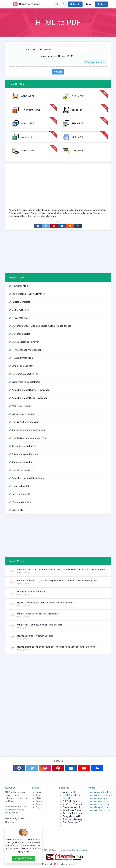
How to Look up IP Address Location (35, 636)
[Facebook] (38, 226)
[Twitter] (46, 226)
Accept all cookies (23, 858)
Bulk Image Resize (21, 334)
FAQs (38, 798)
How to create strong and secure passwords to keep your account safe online (56, 647)
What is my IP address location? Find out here (40, 625)
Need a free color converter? (32, 592)
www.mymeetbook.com (102, 792)
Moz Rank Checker (22, 406)
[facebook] (19, 768)
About (39, 795)
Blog (38, 807)
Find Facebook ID (21, 494)
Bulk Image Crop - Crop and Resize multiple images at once (42, 326)
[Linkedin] (62, 226)
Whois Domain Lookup (23, 414)
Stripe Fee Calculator (22, 366)
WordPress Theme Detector (26, 382)
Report (39, 804)
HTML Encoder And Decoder (27, 350)
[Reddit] (70, 226)
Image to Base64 (21, 486)
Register (102, 4)
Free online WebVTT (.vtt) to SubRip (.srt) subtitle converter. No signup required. (57, 581)
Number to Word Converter (26, 454)
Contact (40, 801)
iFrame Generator (21, 318)
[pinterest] (58, 768)
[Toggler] (4, 4)
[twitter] (32, 768)
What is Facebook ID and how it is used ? (38, 614)
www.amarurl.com (99, 798)
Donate (75, 4)
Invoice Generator (21, 302)
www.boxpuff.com (99, 807)
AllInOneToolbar (80, 850)
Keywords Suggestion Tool (26, 374)
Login (89, 4)
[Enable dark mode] (64, 4)
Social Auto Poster (21, 310)
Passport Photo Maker (23, 358)
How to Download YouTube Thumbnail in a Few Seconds (45, 603)
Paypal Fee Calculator (23, 470)
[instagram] (45, 768)
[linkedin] (71, 768)
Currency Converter (22, 462)
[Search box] (57, 4)
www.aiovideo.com (99, 804)
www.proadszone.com (101, 795)
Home (39, 792)
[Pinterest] (54, 226)
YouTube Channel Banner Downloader (31, 390)
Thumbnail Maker (21, 286)
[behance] (97, 768)
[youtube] (84, 768)
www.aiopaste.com (99, 801)
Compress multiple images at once (29, 430)
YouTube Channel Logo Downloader (30, 398)
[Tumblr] (78, 226)
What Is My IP (19, 510)
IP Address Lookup (21, 502)
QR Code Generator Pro (24, 446)
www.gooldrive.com (100, 810)
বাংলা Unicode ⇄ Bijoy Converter (28, 294)
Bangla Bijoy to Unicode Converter (29, 438)
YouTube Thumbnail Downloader (28, 478)
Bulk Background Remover (25, 342)
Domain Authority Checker (25, 422)
